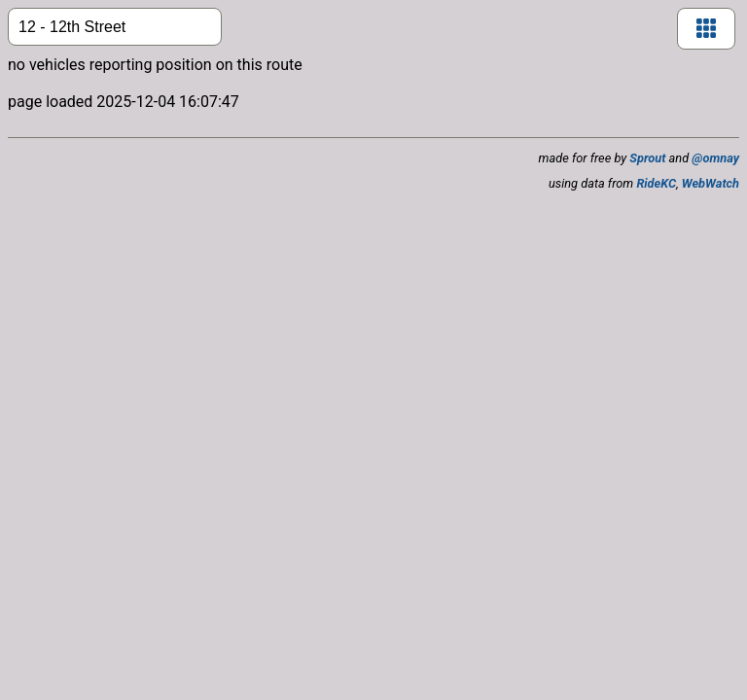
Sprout (647, 158)
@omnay (715, 158)
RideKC (656, 183)
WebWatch (711, 183)
